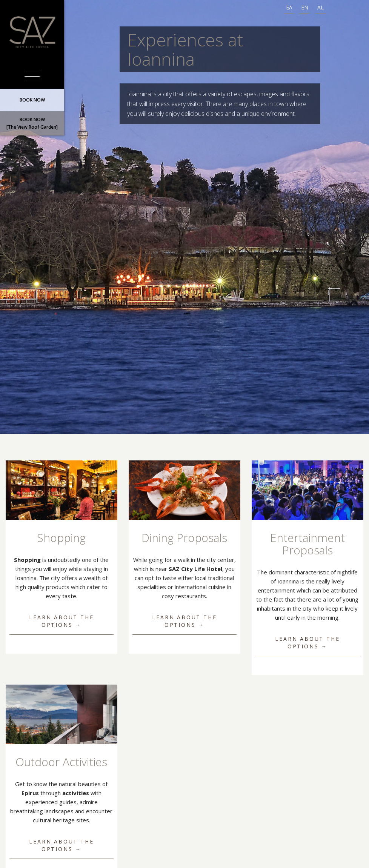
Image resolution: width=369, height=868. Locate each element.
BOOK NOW (32, 100)
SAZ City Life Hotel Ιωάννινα (32, 32)
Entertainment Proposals (307, 544)
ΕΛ (289, 7)
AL (321, 7)
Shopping (61, 538)
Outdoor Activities (61, 762)
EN (305, 7)
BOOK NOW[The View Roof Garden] (32, 123)
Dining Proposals (184, 538)
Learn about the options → (61, 621)
